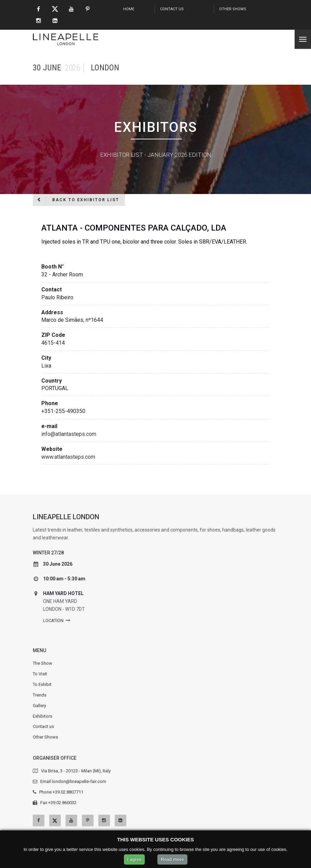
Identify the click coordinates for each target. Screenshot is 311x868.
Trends (40, 695)
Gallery (39, 706)
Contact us (172, 9)
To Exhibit (42, 684)
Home (129, 9)
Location (53, 621)
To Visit (40, 674)
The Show (43, 663)
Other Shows (233, 9)
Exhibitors (43, 716)
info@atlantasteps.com (69, 434)
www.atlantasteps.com (68, 457)
